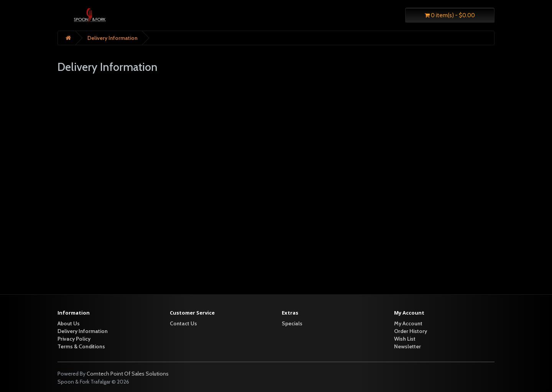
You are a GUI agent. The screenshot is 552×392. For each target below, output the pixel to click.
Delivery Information (113, 38)
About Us (69, 323)
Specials (292, 323)
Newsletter (407, 346)
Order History (411, 331)
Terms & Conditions (81, 346)
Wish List (405, 339)
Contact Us (183, 323)
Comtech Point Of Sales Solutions (128, 374)
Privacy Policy (74, 339)
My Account (408, 323)
